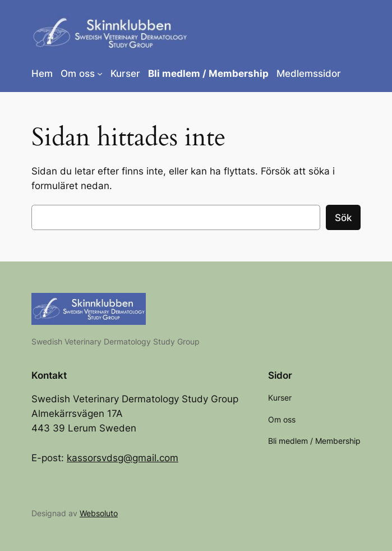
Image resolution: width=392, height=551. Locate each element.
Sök (343, 218)
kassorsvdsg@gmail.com (123, 458)
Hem (42, 74)
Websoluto (99, 513)
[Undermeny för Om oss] (100, 74)
